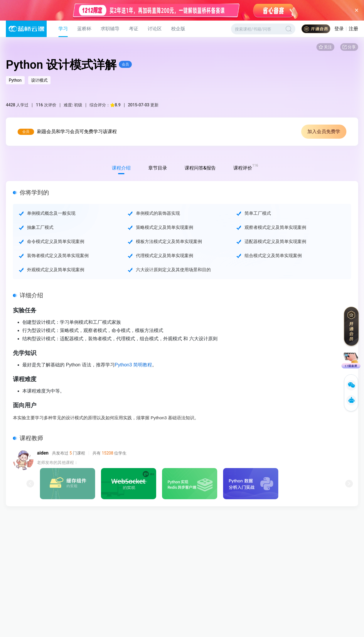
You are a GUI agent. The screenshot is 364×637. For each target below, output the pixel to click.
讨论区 (155, 29)
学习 (63, 29)
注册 (353, 29)
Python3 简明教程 (133, 365)
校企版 (178, 29)
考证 (134, 29)
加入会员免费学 (324, 131)
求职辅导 (110, 29)
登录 (339, 29)
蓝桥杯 (84, 29)
